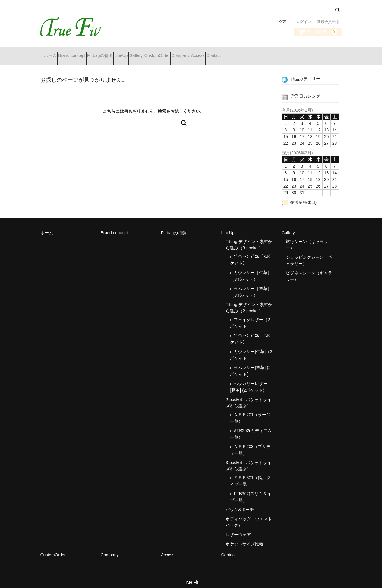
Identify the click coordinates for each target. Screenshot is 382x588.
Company (247, 53)
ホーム (53, 53)
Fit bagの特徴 (124, 53)
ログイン (304, 22)
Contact (302, 53)
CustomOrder (213, 53)
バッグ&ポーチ (240, 504)
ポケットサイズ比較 (245, 539)
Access (275, 53)
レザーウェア (238, 530)
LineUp (156, 53)
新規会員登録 (328, 22)
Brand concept (85, 53)
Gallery (182, 53)
